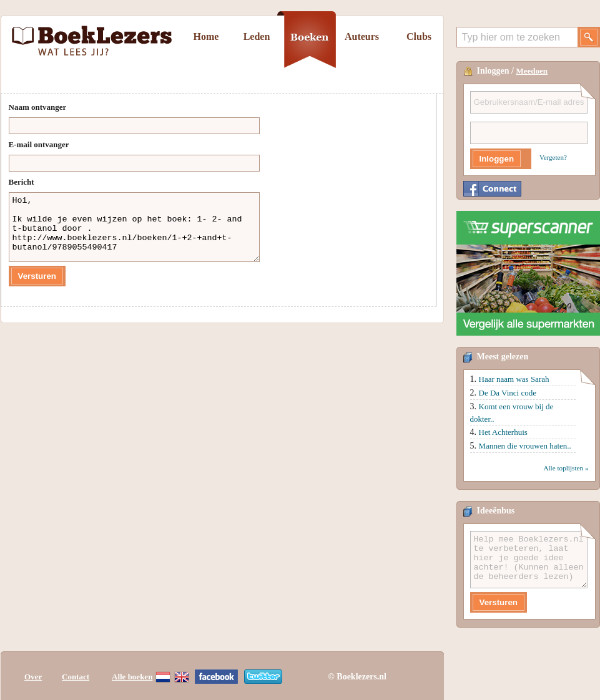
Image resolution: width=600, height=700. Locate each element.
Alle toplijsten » (566, 468)
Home (206, 36)
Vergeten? (553, 157)
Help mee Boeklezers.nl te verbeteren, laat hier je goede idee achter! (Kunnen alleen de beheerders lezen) (529, 560)
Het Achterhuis (503, 432)
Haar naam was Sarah (514, 379)
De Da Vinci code (508, 393)
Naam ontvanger (38, 107)
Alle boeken (132, 677)
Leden (257, 36)
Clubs (419, 36)
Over (33, 677)
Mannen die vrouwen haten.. (525, 446)
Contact (76, 677)
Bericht (22, 182)
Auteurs (362, 36)
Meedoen (532, 71)
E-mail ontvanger (39, 144)
